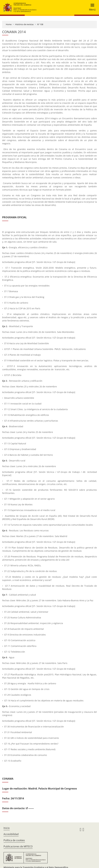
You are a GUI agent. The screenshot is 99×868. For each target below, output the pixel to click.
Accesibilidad (11, 834)
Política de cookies (14, 840)
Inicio (7, 828)
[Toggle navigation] (91, 7)
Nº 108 (40, 24)
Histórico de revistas (24, 24)
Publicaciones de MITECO (18, 846)
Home (9, 24)
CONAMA (8, 779)
